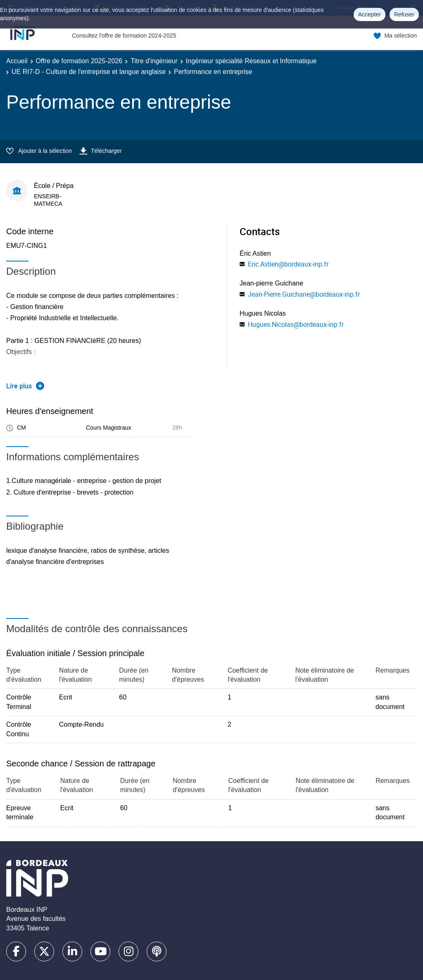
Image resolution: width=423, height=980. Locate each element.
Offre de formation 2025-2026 (79, 61)
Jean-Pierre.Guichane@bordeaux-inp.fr (304, 294)
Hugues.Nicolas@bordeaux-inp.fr (296, 324)
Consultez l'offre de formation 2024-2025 (124, 36)
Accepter (370, 14)
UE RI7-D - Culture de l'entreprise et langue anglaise (89, 72)
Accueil (17, 61)
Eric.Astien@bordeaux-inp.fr (288, 264)
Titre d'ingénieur (154, 61)
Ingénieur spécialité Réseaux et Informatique (251, 61)
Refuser (404, 14)
